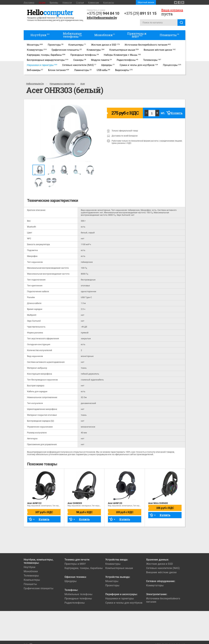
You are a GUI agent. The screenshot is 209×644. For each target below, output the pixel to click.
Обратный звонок (146, 2)
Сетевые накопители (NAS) (163, 568)
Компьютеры (32, 580)
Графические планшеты (39, 588)
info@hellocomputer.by (102, 18)
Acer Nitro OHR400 (158, 503)
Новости (67, 2)
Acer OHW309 (75, 503)
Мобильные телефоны (78, 594)
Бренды (54, 2)
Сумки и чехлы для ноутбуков (124, 603)
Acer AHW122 (34, 503)
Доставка (29, 2)
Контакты (109, 2)
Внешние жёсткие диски (161, 572)
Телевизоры (31, 576)
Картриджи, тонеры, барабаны (84, 568)
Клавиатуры (113, 564)
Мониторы (112, 581)
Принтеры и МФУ (75, 564)
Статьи (80, 2)
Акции (42, 2)
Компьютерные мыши (119, 568)
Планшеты (30, 584)
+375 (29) (103, 13)
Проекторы (112, 585)
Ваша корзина (172, 10)
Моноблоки (31, 571)
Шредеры (71, 581)
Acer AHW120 (115, 503)
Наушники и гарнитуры (120, 598)
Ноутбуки (29, 567)
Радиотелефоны (75, 603)
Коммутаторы (155, 585)
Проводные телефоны (78, 598)
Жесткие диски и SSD (159, 564)
